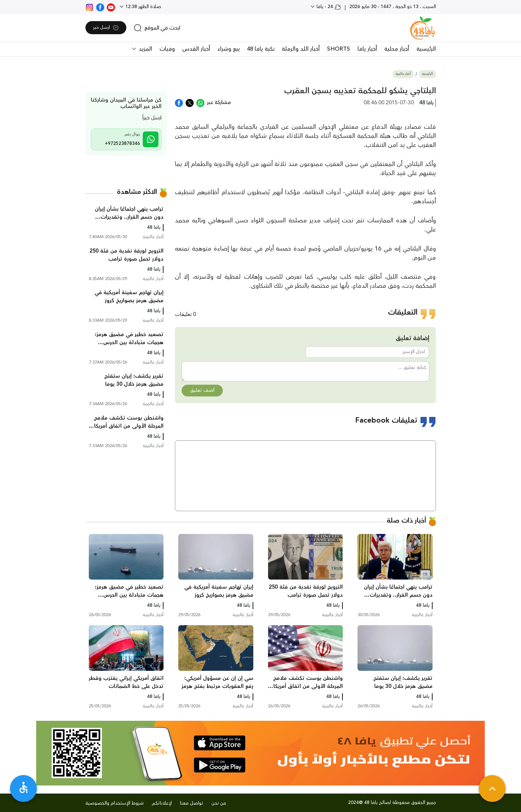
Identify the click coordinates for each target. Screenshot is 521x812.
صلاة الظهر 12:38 (143, 7)
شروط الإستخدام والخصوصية (115, 803)
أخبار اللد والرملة (301, 49)
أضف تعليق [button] (202, 390)
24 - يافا (328, 7)
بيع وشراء (229, 49)
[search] (157, 28)
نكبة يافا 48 (261, 49)
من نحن (219, 803)
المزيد (145, 49)
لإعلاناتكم (162, 803)
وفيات (167, 49)
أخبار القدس (196, 49)
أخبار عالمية (403, 74)
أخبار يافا (367, 49)
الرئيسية (426, 49)
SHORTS (339, 49)
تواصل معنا (192, 803)
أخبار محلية (397, 49)
